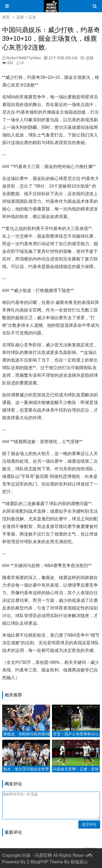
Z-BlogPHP (38, 862)
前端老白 (79, 862)
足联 (20, 17)
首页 (6, 17)
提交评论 (89, 824)
